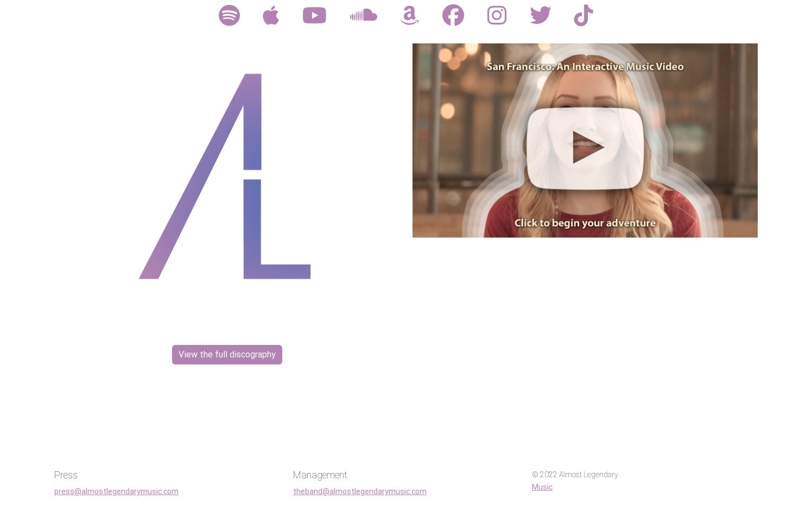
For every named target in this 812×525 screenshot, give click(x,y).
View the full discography (227, 354)
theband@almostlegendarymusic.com (360, 491)
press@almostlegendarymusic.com (116, 491)
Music (542, 487)
